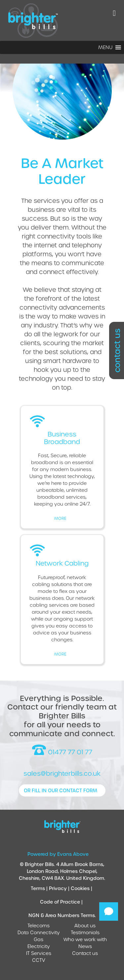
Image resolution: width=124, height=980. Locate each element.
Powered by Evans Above (58, 854)
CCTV (39, 960)
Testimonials (85, 932)
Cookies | (82, 888)
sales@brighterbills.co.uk (62, 773)
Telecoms (39, 925)
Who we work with (85, 939)
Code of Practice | (62, 902)
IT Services (39, 953)
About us (85, 925)
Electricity (39, 946)
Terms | (40, 888)
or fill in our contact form (61, 790)
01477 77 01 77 (62, 750)
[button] (105, 47)
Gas (39, 939)
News (85, 946)
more (60, 518)
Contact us (85, 953)
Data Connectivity (39, 932)
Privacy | (60, 888)
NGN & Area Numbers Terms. (62, 915)
